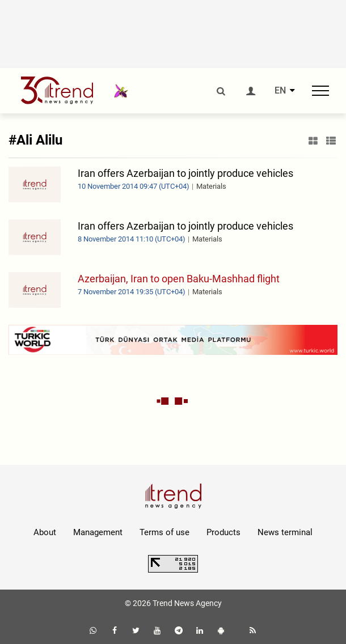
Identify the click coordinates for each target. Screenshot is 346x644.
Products (223, 532)
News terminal (285, 532)
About (45, 532)
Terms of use (164, 532)
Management (98, 532)
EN (280, 91)
